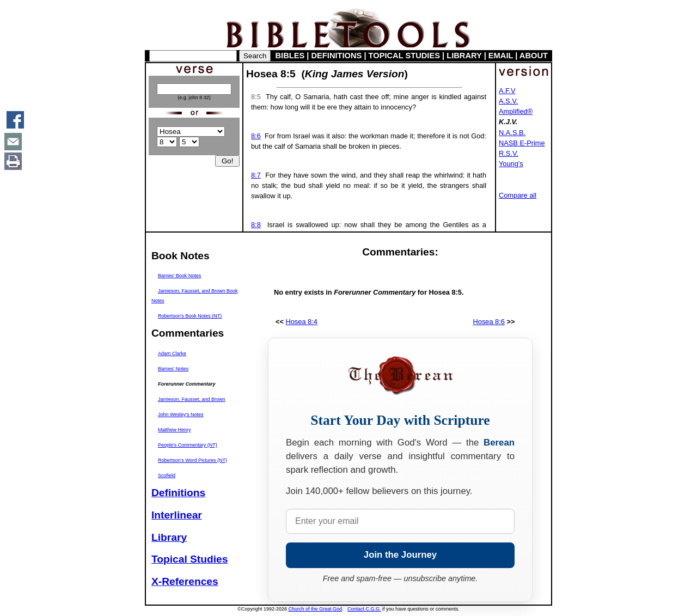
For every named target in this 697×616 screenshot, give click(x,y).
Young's (511, 164)
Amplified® (516, 111)
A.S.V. (508, 101)
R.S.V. (509, 153)
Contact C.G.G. (364, 609)
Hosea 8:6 (489, 322)
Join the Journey (400, 555)
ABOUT (534, 56)
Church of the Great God (316, 609)
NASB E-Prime (522, 143)
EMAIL (501, 56)
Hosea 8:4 (302, 322)
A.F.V (507, 91)
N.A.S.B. (512, 133)
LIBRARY (464, 56)
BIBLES (290, 56)
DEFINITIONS (337, 56)
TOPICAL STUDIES (404, 56)
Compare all (518, 195)
